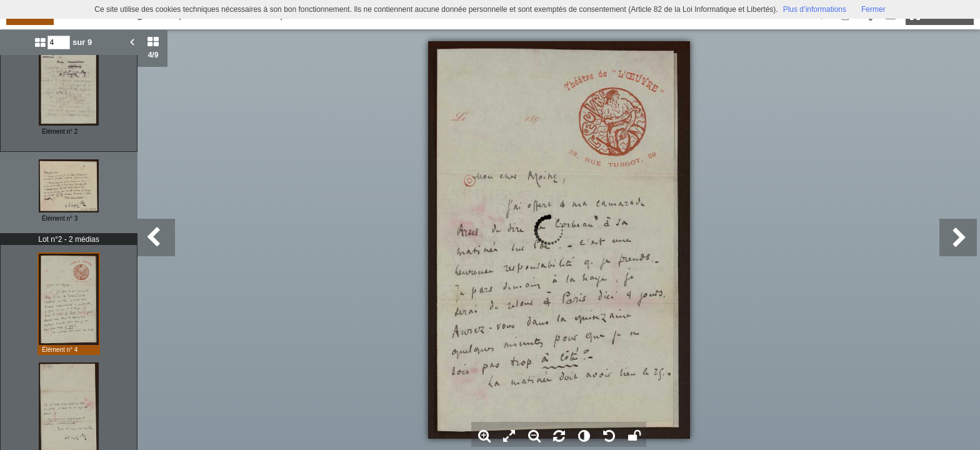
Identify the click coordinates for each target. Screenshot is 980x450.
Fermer (873, 9)
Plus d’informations (815, 9)
